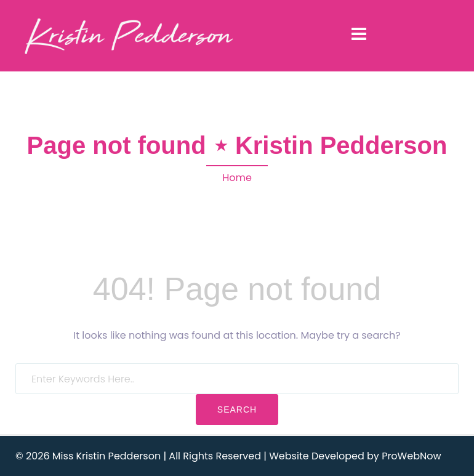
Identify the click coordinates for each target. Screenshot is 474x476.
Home (237, 178)
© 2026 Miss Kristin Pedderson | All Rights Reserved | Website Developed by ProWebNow (228, 456)
